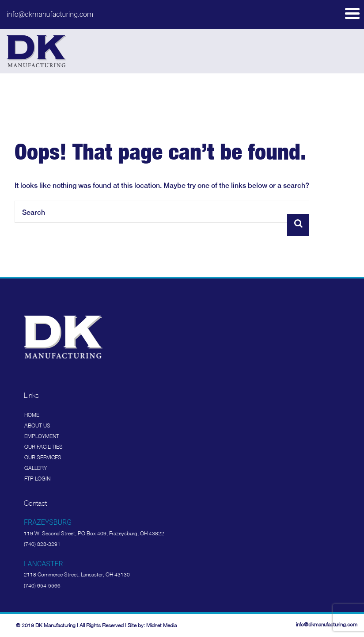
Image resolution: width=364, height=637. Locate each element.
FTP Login (37, 479)
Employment (42, 436)
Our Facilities (44, 447)
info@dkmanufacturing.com (50, 14)
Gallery (36, 468)
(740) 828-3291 (42, 544)
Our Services (43, 457)
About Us (37, 425)
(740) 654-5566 (42, 586)
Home (32, 415)
